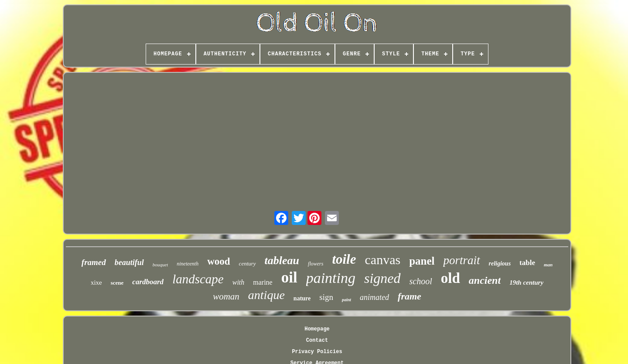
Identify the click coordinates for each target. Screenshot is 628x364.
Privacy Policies (317, 352)
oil (289, 277)
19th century (526, 282)
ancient (485, 280)
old (451, 278)
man (548, 265)
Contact (317, 340)
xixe (96, 282)
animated (374, 297)
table (527, 263)
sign (326, 297)
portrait (461, 260)
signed (382, 278)
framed (94, 262)
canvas (383, 260)
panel (422, 261)
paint (346, 300)
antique (266, 295)
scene (117, 283)
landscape (198, 279)
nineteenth (188, 264)
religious (500, 264)
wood (218, 261)
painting (331, 278)
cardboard (148, 282)
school (421, 281)
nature (302, 298)
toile (344, 259)
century (247, 264)
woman (226, 296)
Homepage (317, 329)
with (239, 282)
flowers (316, 264)
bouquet (160, 265)
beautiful (129, 262)
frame (410, 296)
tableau (282, 260)
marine (263, 282)
